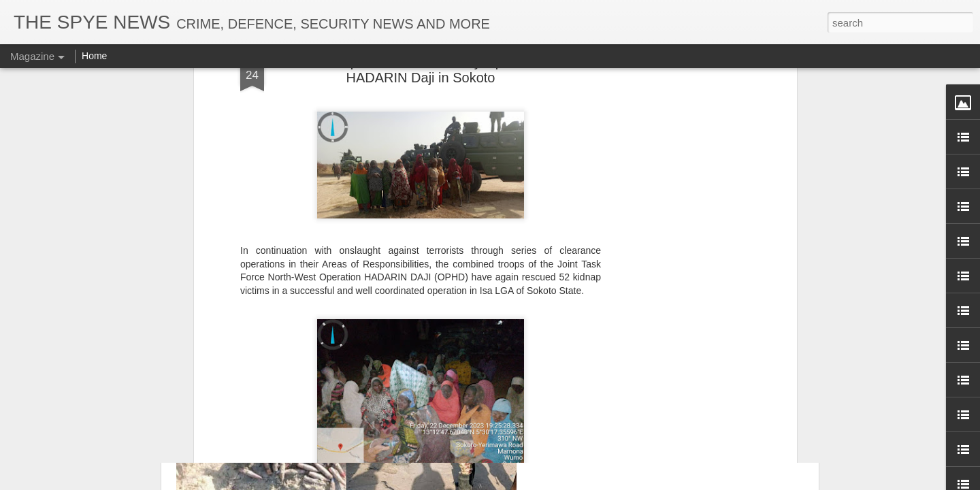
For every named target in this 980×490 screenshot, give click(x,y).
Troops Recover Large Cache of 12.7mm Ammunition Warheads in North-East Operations (680, 201)
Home (94, 56)
